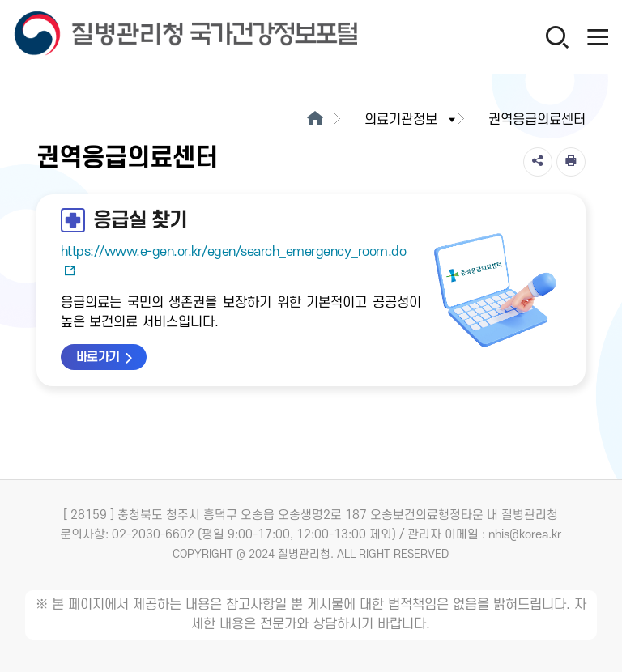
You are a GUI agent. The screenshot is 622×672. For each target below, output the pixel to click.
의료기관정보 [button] (411, 120)
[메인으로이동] (315, 120)
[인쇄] (571, 162)
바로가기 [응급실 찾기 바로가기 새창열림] (98, 357)
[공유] (538, 162)
